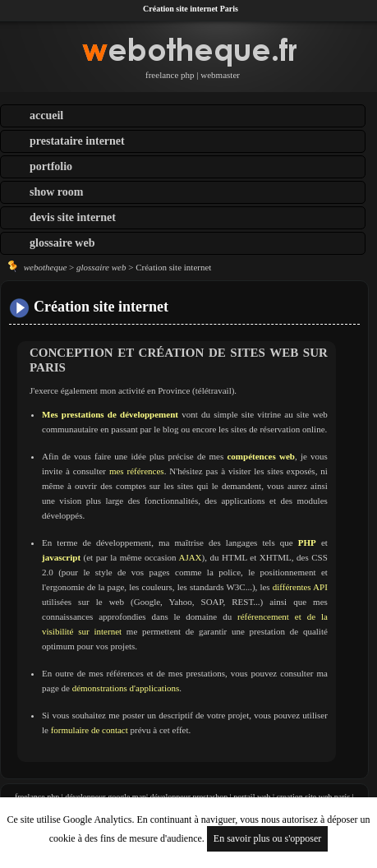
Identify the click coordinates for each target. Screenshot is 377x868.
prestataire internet (77, 141)
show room (56, 192)
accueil (46, 115)
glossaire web (62, 243)
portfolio (51, 166)
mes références (137, 471)
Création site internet (101, 307)
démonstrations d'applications (126, 688)
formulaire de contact (90, 730)
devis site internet (73, 217)
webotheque (46, 267)
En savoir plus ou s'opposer (267, 838)
